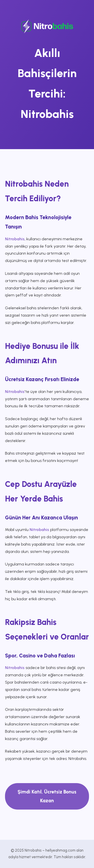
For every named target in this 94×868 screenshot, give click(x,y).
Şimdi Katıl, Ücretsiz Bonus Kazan (47, 796)
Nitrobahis (15, 239)
